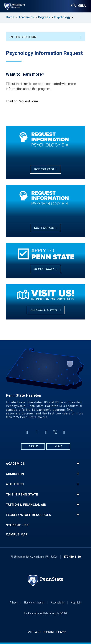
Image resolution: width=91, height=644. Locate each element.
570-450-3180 (72, 557)
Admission (15, 474)
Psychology (62, 17)
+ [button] (78, 464)
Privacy (14, 603)
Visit (58, 446)
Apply (33, 446)
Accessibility (58, 603)
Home (10, 17)
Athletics (15, 484)
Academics (26, 17)
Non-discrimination (34, 603)
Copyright (76, 603)
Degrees (44, 17)
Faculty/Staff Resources (29, 515)
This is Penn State (22, 494)
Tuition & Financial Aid (26, 505)
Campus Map (17, 534)
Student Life (17, 525)
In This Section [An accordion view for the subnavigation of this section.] (45, 37)
